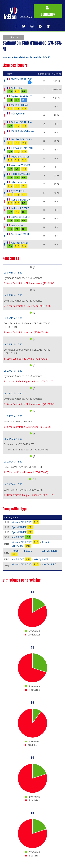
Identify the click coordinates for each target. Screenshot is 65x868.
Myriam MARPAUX (21, 96)
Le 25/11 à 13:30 (13, 318)
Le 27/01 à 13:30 (13, 371)
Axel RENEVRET (20, 243)
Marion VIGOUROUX (22, 131)
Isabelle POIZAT (20, 208)
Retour (15, 37)
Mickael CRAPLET (21, 157)
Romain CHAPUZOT (22, 148)
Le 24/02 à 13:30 (13, 416)
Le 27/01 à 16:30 (13, 393)
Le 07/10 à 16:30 (13, 295)
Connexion (48, 11)
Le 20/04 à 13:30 (13, 462)
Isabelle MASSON (21, 200)
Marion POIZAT (20, 105)
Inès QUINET (18, 114)
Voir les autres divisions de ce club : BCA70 (26, 57)
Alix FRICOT (18, 88)
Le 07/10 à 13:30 (13, 273)
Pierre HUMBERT (21, 174)
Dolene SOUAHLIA (21, 122)
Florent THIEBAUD (21, 79)
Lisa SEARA (17, 225)
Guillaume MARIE (21, 234)
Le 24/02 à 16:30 (13, 439)
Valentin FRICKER (21, 165)
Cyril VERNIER (19, 191)
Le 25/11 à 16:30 (13, 344)
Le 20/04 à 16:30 (13, 484)
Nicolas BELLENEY (21, 139)
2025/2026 (26, 17)
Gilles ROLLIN (19, 182)
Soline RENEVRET (21, 217)
